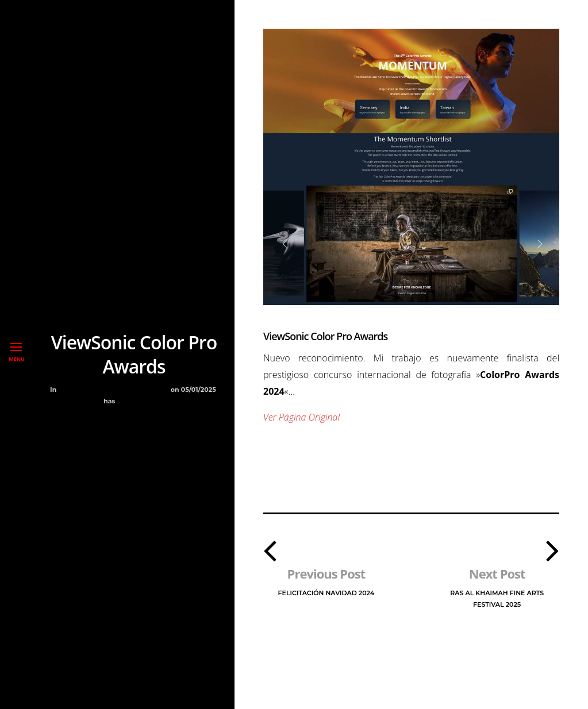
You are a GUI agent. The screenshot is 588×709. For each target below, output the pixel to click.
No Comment (141, 401)
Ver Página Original (301, 417)
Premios (152, 390)
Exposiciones (107, 390)
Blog (69, 390)
